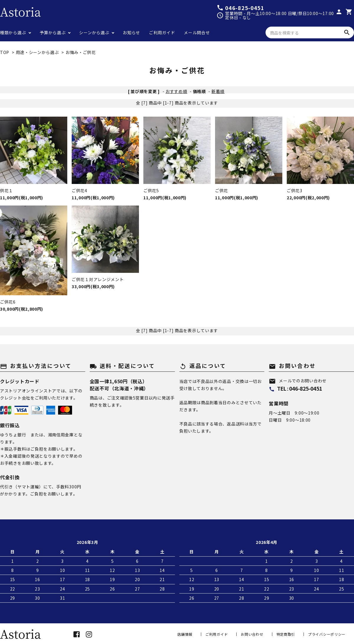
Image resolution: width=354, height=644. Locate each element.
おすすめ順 (176, 91)
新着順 (218, 91)
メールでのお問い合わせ (298, 381)
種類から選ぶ (13, 32)
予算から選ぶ (53, 32)
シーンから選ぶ (94, 32)
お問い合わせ (252, 634)
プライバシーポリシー (327, 634)
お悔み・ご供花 (81, 52)
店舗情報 (185, 634)
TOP (5, 52)
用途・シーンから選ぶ (37, 52)
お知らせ (131, 32)
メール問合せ (197, 32)
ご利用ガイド (162, 32)
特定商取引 (286, 634)
